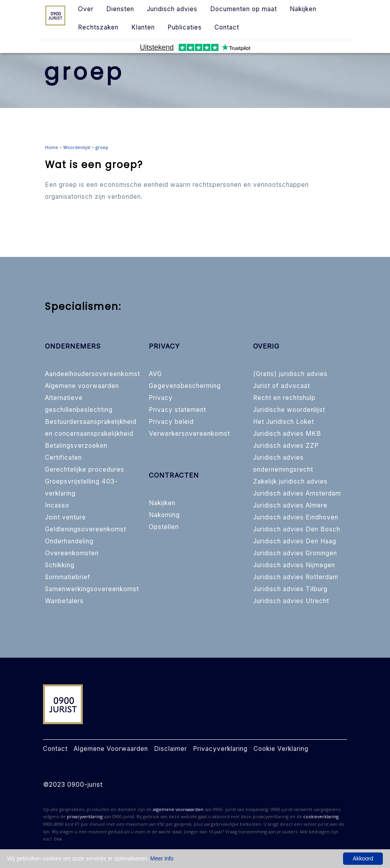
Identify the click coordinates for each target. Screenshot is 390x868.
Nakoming (164, 515)
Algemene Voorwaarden (111, 749)
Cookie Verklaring (281, 749)
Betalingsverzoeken (76, 446)
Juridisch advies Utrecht (291, 601)
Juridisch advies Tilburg (290, 589)
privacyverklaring (85, 816)
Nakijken (303, 9)
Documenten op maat (244, 9)
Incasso (57, 505)
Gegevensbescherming (185, 386)
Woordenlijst (77, 147)
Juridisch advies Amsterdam (297, 493)
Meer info (162, 858)
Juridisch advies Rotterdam (296, 577)
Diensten (120, 9)
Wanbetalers (64, 601)
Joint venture (65, 517)
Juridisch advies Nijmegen (294, 565)
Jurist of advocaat (282, 386)
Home (52, 147)
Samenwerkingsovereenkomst (92, 589)
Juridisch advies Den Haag (295, 541)
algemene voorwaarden (178, 809)
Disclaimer (171, 749)
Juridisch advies (172, 9)
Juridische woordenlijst (289, 410)
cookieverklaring (321, 816)
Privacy (161, 398)
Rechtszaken (98, 27)
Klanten (143, 27)
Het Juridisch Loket (284, 422)
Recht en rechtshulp (284, 398)
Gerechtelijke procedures (85, 469)
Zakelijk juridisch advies (290, 481)
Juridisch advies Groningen (295, 553)
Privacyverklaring (220, 749)
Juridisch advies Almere (290, 505)
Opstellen (164, 527)
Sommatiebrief (68, 577)
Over (86, 9)
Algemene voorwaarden (82, 386)
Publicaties (185, 27)
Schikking (60, 565)
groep (102, 147)
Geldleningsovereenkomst (86, 529)
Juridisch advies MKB (287, 434)
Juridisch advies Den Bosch (297, 529)
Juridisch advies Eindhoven (296, 517)
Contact (227, 27)
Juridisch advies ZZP (286, 446)
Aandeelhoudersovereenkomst (93, 374)
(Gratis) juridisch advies (290, 374)
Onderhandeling (69, 541)
